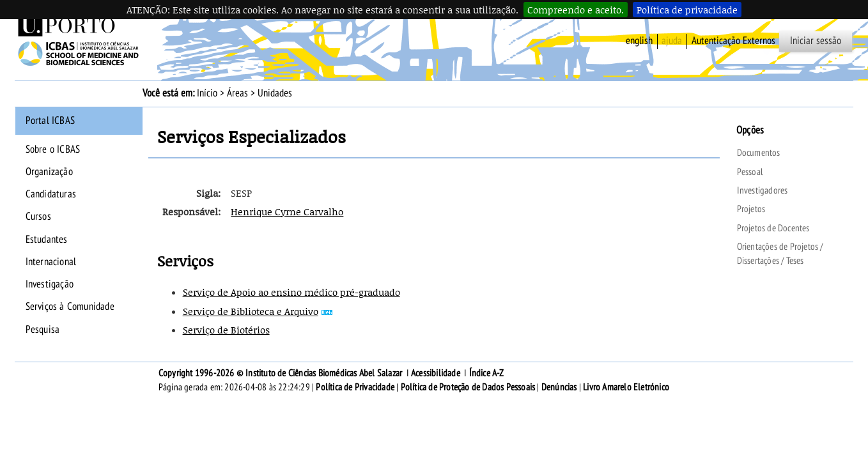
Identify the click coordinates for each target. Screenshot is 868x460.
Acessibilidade (436, 373)
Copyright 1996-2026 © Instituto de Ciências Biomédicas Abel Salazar (282, 373)
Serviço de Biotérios (226, 330)
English (639, 41)
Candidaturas (51, 194)
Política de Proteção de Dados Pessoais (468, 387)
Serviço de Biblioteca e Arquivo (251, 311)
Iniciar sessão (816, 41)
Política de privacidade (687, 10)
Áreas (237, 93)
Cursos (38, 217)
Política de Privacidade (355, 387)
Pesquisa (43, 330)
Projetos (751, 209)
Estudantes (47, 240)
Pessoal (750, 172)
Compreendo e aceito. (576, 10)
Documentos (759, 153)
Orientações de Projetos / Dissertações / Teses (780, 254)
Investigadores (763, 190)
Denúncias (559, 387)
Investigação (50, 284)
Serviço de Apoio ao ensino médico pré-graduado (291, 292)
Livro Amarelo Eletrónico (626, 387)
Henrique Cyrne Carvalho (287, 211)
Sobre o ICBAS (53, 149)
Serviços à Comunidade (70, 307)
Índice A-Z (487, 373)
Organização (49, 172)
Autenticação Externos (733, 41)
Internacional (51, 262)
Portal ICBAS (50, 121)
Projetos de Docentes (773, 228)
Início (207, 93)
